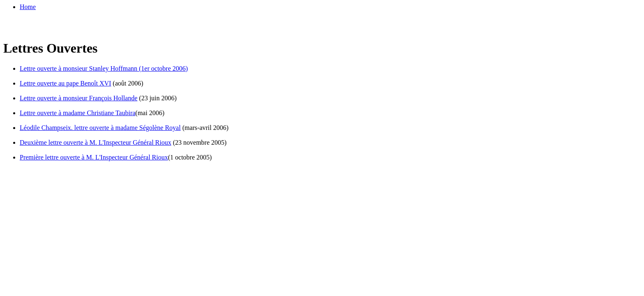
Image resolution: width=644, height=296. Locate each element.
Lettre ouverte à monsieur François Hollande (79, 98)
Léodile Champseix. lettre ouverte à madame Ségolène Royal (100, 128)
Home (28, 7)
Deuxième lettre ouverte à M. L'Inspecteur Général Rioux (95, 142)
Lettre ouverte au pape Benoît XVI (66, 83)
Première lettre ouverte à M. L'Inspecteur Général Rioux (94, 157)
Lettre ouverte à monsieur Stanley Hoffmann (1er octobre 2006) (104, 68)
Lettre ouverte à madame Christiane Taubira (78, 113)
